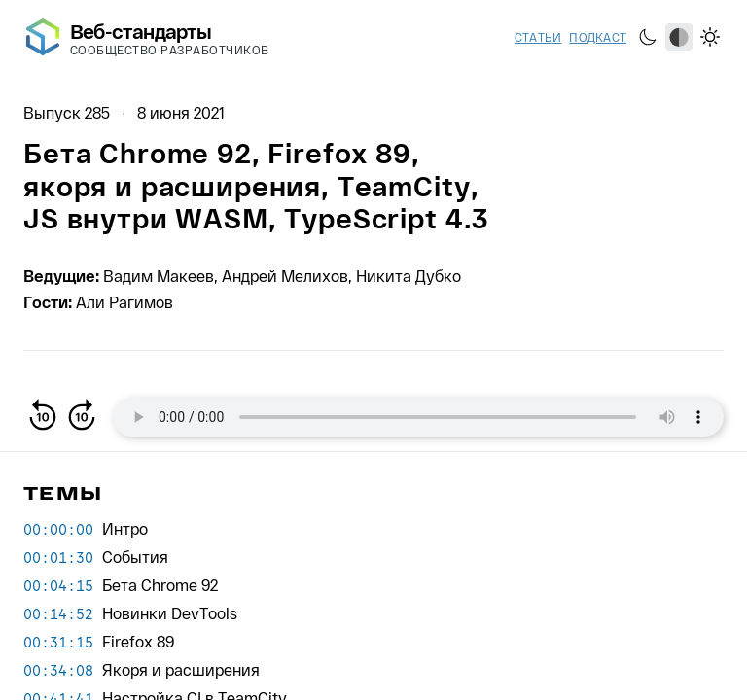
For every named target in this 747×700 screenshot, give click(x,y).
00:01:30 (58, 557)
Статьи (538, 37)
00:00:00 (58, 529)
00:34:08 (58, 670)
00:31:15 (58, 642)
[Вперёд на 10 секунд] (82, 417)
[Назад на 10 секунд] (43, 417)
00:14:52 (58, 613)
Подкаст (598, 37)
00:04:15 (58, 585)
